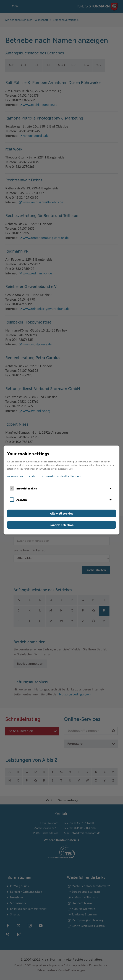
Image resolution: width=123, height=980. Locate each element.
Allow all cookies (61, 513)
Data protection (15, 476)
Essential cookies (27, 488)
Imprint (32, 476)
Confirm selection (61, 525)
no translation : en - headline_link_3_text (61, 476)
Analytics (22, 500)
